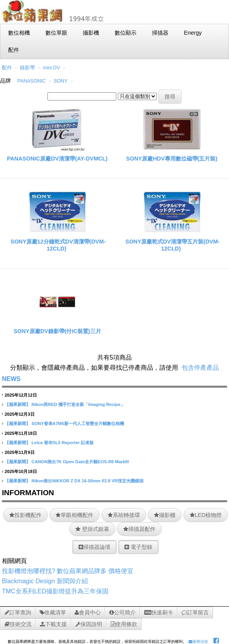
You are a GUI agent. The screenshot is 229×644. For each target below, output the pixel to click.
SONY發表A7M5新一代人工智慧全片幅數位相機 (78, 423)
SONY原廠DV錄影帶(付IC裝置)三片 (57, 331)
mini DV (51, 68)
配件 (7, 68)
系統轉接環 (124, 515)
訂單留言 (195, 612)
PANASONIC (32, 81)
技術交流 (18, 624)
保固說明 (89, 624)
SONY (61, 81)
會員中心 (88, 612)
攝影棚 (165, 515)
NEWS (11, 379)
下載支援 (53, 624)
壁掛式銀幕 (92, 529)
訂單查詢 (18, 612)
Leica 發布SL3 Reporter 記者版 (63, 443)
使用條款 (124, 624)
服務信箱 (198, 641)
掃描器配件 (139, 529)
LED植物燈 (206, 515)
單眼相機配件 (74, 515)
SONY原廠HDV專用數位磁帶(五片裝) (172, 159)
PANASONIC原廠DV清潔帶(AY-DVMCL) (57, 159)
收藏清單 (53, 612)
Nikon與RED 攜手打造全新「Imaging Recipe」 (78, 404)
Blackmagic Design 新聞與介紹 (45, 581)
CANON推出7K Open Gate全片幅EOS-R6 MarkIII (80, 462)
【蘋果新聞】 (17, 404)
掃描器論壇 (94, 547)
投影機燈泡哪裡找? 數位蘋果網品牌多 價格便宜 (68, 571)
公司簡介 (122, 612)
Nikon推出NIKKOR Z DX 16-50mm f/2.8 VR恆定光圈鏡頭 (87, 481)
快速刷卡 (159, 612)
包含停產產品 (200, 368)
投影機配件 (25, 515)
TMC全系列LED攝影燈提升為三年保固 (55, 591)
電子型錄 (138, 547)
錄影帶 (27, 68)
